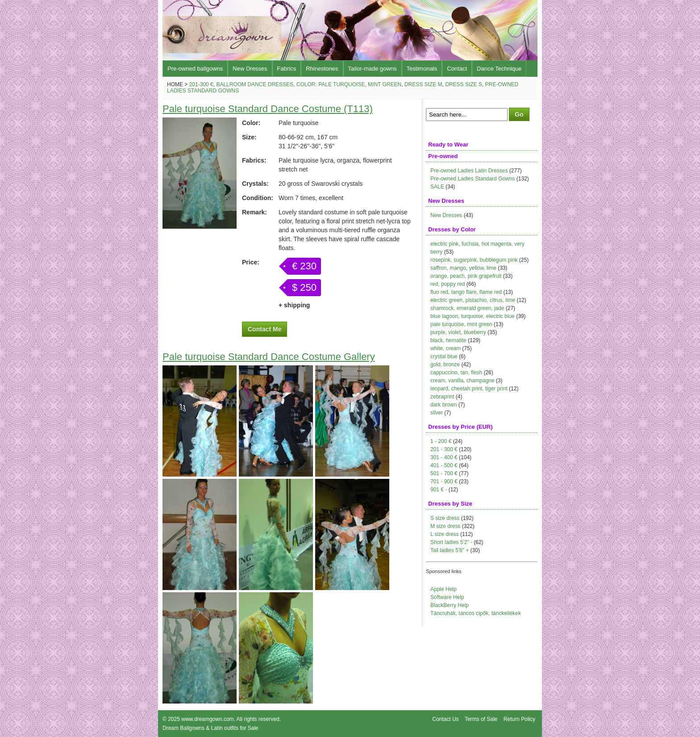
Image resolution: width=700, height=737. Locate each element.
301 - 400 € (444, 457)
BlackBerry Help (450, 605)
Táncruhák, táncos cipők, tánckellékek (476, 613)
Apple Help (444, 589)
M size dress (445, 526)
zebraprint (442, 397)
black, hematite (448, 340)
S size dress (445, 518)
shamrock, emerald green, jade (467, 308)
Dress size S (464, 84)
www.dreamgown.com (207, 719)
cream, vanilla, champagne (462, 381)
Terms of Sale (481, 719)
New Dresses (250, 69)
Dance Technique (499, 69)
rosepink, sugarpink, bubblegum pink (474, 260)
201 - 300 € (444, 449)
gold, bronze (445, 364)
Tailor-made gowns (373, 69)
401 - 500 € (444, 465)
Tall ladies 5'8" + (450, 550)
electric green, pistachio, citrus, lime (473, 300)
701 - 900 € (444, 482)
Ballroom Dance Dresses (255, 84)
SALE (437, 187)
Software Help (447, 597)
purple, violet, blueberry (458, 332)
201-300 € (201, 84)
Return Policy (519, 719)
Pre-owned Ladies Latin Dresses (469, 171)
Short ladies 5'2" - (451, 542)
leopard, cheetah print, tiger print (469, 389)
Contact (457, 69)
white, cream (446, 348)
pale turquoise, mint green (461, 324)
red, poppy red (448, 284)
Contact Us (445, 719)
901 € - (439, 490)
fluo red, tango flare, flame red (466, 292)
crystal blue (444, 356)
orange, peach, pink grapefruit (466, 276)
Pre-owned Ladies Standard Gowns (473, 179)
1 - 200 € (441, 441)
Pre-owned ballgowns (195, 69)
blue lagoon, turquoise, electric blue (473, 316)
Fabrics (287, 69)
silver (437, 413)
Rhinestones (322, 69)
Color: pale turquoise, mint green (349, 84)
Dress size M (423, 84)
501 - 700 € (444, 473)
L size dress (445, 534)
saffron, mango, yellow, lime (463, 268)
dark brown (444, 405)
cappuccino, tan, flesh (456, 373)
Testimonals (422, 69)
